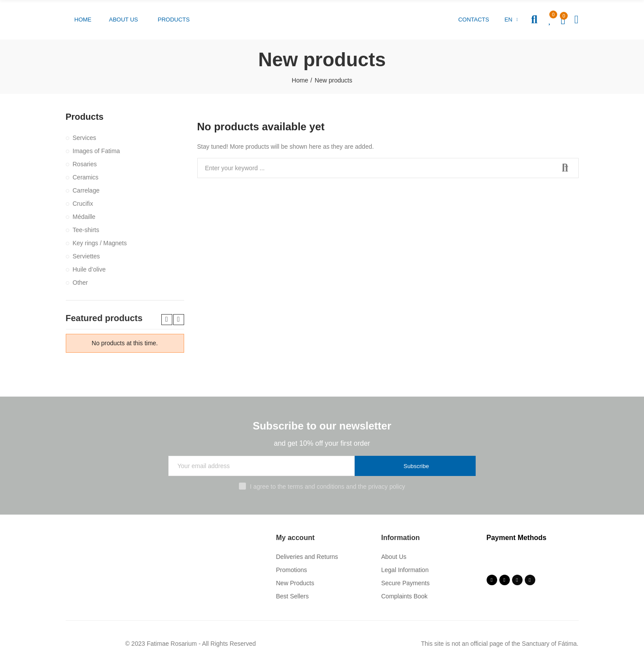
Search (565, 168)
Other (80, 283)
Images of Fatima (96, 151)
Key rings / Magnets (100, 243)
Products (85, 117)
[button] (83, 20)
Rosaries (85, 164)
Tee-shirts (86, 230)
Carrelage (86, 190)
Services (85, 138)
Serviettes (86, 256)
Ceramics (86, 177)
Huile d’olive (89, 269)
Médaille (84, 217)
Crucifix (83, 204)
